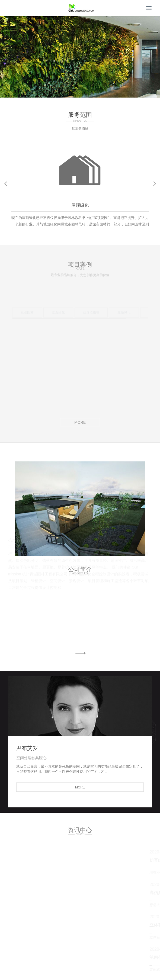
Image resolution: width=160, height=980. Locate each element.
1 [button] (73, 93)
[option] (80, 57)
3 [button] (87, 93)
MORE (80, 422)
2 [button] (80, 93)
